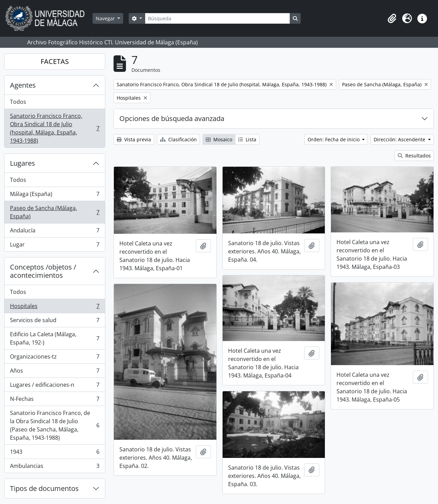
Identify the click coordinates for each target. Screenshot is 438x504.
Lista (247, 139)
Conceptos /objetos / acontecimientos (43, 271)
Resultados (414, 156)
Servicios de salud (55, 322)
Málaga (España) (55, 195)
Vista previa (134, 139)
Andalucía (55, 232)
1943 (55, 453)
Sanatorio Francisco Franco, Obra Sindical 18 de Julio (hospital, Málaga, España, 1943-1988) (55, 128)
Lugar (55, 246)
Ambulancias (55, 467)
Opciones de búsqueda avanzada (172, 118)
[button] (392, 19)
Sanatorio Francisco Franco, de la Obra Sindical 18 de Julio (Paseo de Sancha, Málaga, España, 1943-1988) (55, 425)
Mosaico (219, 139)
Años (55, 372)
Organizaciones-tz (55, 358)
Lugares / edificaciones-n (55, 386)
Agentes (23, 85)
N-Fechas (55, 400)
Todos (18, 102)
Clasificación (178, 139)
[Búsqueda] (217, 18)
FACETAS (55, 61)
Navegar (106, 18)
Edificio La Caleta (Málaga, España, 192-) (55, 338)
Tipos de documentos (44, 488)
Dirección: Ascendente (400, 139)
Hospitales (55, 308)
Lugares (23, 163)
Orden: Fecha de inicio (334, 139)
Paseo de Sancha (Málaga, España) (55, 212)
